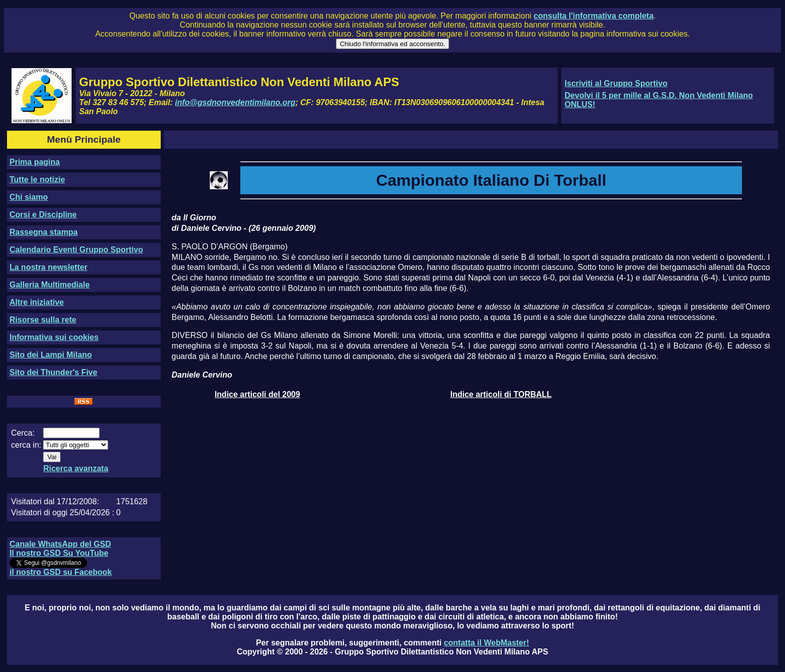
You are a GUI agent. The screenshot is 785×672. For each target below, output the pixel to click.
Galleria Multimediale (50, 285)
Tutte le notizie (37, 180)
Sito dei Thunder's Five (53, 372)
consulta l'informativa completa (594, 16)
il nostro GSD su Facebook (61, 572)
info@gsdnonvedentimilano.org (235, 102)
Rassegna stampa (44, 232)
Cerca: (23, 433)
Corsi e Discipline (43, 215)
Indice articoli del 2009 (258, 394)
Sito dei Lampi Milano (51, 355)
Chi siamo (29, 197)
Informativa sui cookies (54, 337)
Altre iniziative (37, 302)
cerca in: (26, 445)
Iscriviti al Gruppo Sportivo (616, 83)
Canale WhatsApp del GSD (60, 544)
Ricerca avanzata (76, 468)
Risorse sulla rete (43, 320)
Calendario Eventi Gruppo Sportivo (76, 250)
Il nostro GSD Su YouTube (59, 553)
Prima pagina (35, 162)
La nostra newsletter (49, 267)
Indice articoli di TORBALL (501, 394)
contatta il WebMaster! (486, 643)
